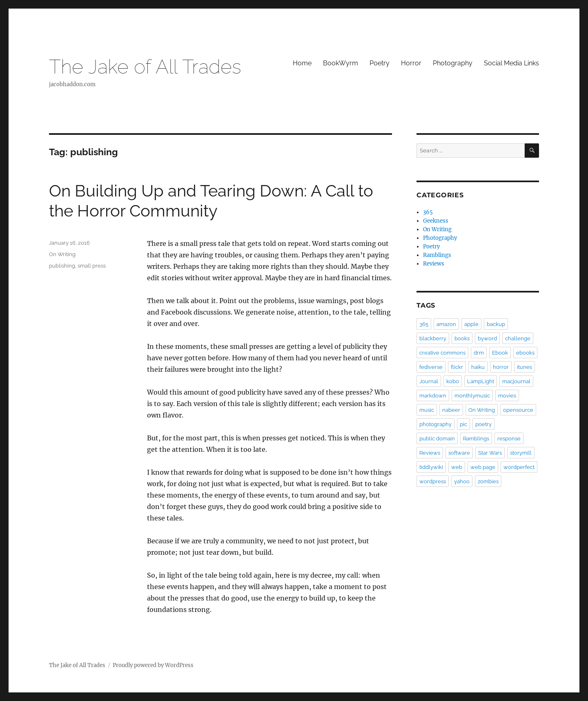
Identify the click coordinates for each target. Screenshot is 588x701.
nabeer (451, 410)
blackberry (433, 338)
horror (501, 367)
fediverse (431, 367)
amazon (446, 324)
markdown (433, 396)
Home (302, 63)
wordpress (433, 481)
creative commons (442, 353)
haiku (478, 367)
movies (507, 396)
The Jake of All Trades (145, 67)
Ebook (500, 353)
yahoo (462, 481)
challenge (518, 338)
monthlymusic (472, 396)
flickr (457, 367)
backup (496, 324)
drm (479, 353)
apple (471, 324)
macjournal (516, 381)
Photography (453, 63)
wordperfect (519, 467)
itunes (525, 367)
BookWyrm (341, 63)
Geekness (436, 221)
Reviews (434, 264)
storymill (521, 453)
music (427, 410)
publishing (62, 266)
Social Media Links (511, 63)
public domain (437, 439)
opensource (518, 410)
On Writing (62, 254)
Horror (411, 63)
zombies (488, 481)
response (509, 439)
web (457, 467)
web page (483, 467)
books (462, 338)
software (459, 453)
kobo (453, 381)
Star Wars (490, 453)
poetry (483, 424)
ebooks (525, 353)
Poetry (380, 63)
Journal (429, 381)
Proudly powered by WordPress (153, 665)
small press (92, 266)
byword (487, 338)
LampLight (481, 381)
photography (435, 424)
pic (463, 424)
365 (428, 212)
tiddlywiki (431, 467)
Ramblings (437, 255)
